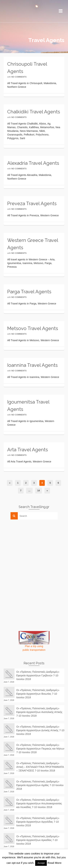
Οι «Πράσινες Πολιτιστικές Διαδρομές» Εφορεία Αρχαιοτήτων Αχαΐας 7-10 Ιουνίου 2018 (40, 785)
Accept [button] (41, 863)
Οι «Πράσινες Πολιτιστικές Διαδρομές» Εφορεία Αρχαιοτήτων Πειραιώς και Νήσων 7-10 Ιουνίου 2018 (40, 749)
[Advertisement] (31, 548)
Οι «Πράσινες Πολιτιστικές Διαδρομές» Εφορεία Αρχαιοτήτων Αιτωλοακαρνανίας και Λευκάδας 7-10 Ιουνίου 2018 (39, 803)
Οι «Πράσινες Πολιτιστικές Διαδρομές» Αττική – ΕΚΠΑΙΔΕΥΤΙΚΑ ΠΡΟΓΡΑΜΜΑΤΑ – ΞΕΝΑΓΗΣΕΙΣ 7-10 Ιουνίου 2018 (40, 767)
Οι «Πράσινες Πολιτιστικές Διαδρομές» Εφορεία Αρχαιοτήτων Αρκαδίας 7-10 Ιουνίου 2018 (38, 840)
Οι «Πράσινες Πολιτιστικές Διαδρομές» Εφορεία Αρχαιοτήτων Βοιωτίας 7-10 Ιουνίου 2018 (38, 694)
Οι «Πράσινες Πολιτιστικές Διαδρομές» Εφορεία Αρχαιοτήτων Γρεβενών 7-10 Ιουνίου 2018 (38, 675)
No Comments (19, 77)
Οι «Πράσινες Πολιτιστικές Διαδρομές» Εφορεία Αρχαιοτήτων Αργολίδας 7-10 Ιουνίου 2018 (38, 822)
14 (39, 491)
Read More (54, 863)
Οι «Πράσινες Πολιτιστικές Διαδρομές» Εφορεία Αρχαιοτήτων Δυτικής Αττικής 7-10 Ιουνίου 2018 (40, 730)
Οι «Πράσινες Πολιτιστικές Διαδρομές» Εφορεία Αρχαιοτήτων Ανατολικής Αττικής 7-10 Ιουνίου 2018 (39, 712)
